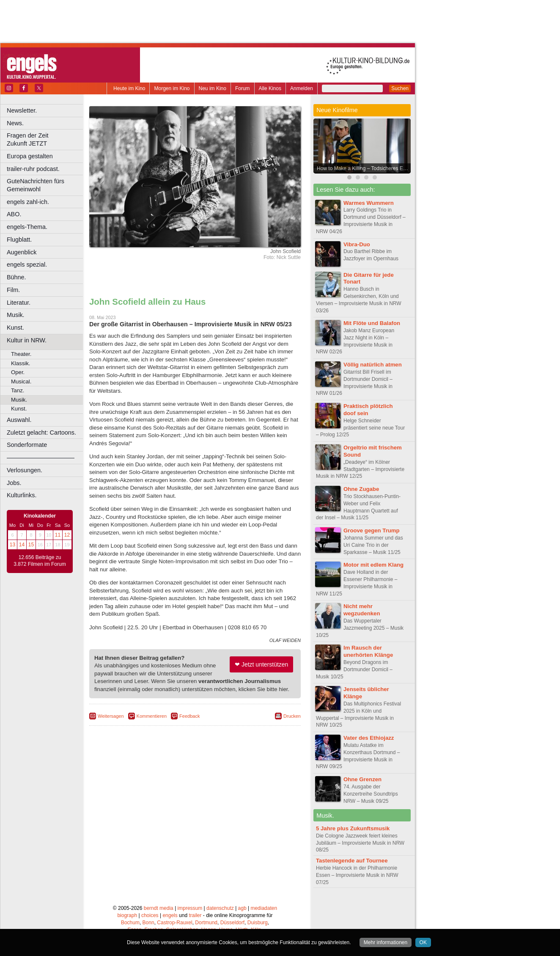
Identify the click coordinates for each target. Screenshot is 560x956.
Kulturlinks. (22, 495)
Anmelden (302, 88)
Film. (13, 290)
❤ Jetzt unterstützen (261, 664)
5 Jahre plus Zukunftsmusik (353, 828)
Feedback (189, 716)
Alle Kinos (270, 88)
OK (423, 942)
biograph (127, 915)
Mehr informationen (386, 942)
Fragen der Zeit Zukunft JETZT (46, 139)
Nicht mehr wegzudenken (362, 610)
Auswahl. (19, 420)
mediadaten (264, 908)
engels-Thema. (27, 227)
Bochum (130, 923)
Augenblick (22, 252)
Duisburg (258, 923)
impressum (190, 908)
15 (31, 545)
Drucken (292, 716)
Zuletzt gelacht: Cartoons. (41, 433)
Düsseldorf (232, 923)
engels (170, 915)
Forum (243, 88)
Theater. (21, 354)
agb (242, 908)
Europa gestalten (30, 156)
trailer (195, 915)
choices (150, 915)
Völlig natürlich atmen (373, 365)
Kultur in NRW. (27, 340)
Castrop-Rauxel (174, 923)
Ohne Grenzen (362, 779)
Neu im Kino (213, 88)
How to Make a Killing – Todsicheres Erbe (364, 168)
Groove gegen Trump (372, 530)
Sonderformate (27, 445)
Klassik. (21, 363)
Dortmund (206, 923)
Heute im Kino (129, 88)
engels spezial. (27, 264)
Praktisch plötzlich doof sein (368, 410)
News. (15, 123)
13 (12, 545)
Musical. (21, 382)
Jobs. (14, 483)
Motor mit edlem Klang (373, 565)
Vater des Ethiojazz (369, 738)
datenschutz (220, 908)
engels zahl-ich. (28, 202)
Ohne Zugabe (361, 489)
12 (67, 535)
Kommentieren (152, 716)
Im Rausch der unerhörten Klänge (368, 651)
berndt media (159, 908)
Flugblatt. (19, 240)
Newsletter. (22, 110)
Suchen (400, 88)
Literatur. (19, 303)
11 (58, 535)
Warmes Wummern (369, 203)
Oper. (18, 372)
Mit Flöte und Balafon (372, 323)
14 (22, 545)
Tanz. (18, 390)
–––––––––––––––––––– (41, 457)
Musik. (16, 315)
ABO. (14, 214)
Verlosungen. (25, 470)
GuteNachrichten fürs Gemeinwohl (36, 185)
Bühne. (16, 277)
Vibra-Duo (357, 244)
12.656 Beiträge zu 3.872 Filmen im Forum (40, 561)
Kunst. (15, 328)
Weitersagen (111, 716)
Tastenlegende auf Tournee (352, 861)
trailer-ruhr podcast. (33, 169)
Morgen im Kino (172, 88)
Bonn (148, 923)
